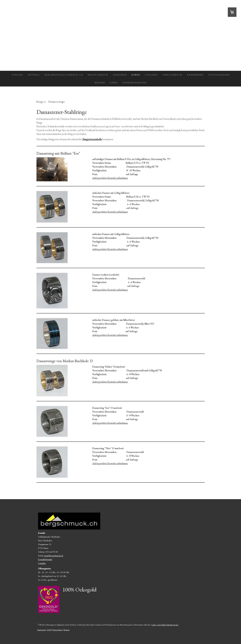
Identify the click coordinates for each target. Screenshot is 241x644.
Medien (100, 83)
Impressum (41, 630)
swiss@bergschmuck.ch (54, 556)
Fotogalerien (219, 75)
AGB (49, 630)
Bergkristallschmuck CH (64, 75)
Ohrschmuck (172, 75)
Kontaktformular (45, 559)
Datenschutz (57, 630)
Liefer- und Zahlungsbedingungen (165, 625)
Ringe (136, 75)
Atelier (17, 75)
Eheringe (120, 75)
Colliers (151, 75)
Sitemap (66, 630)
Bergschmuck (98, 75)
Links (114, 83)
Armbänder (195, 75)
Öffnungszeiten (134, 83)
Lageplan (42, 563)
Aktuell (34, 75)
